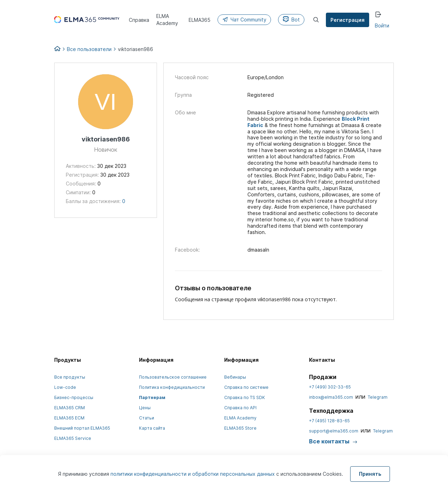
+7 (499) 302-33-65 (330, 387)
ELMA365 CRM (70, 408)
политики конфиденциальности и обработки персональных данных (193, 474)
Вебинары (235, 377)
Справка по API (240, 408)
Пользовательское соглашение (173, 377)
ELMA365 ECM (69, 418)
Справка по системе (246, 387)
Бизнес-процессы (74, 397)
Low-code (65, 387)
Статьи (147, 418)
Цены (145, 408)
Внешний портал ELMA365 (82, 428)
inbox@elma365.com (331, 397)
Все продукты (70, 377)
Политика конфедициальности (172, 387)
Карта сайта (152, 428)
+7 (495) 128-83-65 (329, 421)
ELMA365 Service (73, 438)
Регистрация (348, 20)
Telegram (378, 397)
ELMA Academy (240, 418)
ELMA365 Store (240, 428)
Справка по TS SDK (245, 397)
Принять (370, 474)
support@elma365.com (334, 431)
